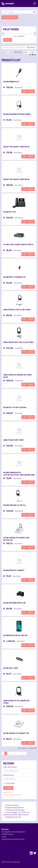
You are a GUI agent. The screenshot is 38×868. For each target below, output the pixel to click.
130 (21, 753)
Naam (26, 52)
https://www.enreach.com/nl (13, 839)
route (4, 837)
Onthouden (9, 783)
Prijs (33, 52)
